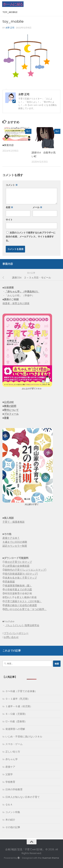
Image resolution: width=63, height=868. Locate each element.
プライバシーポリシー (16, 633)
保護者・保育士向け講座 (16, 303)
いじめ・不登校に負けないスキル (24, 737)
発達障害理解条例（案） (18, 586)
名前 (9, 207)
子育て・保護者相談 (13, 522)
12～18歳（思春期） (16, 721)
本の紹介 (10, 820)
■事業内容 (8, 145)
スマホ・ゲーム (14, 744)
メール (37, 207)
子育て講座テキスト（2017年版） (23, 601)
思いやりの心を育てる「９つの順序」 (26, 609)
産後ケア (10, 767)
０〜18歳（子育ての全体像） (21, 691)
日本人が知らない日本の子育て (23, 797)
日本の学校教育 (14, 789)
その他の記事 (13, 827)
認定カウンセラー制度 (15, 546)
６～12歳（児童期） (16, 714)
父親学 (9, 774)
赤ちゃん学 (12, 759)
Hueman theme (51, 858)
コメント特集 (13, 812)
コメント (12, 185)
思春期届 (10, 582)
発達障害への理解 (15, 729)
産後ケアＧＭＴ (11, 538)
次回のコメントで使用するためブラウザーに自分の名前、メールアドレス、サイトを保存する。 (31, 237)
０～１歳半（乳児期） (18, 699)
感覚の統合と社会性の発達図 (21, 605)
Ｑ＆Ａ (9, 805)
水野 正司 (10, 28)
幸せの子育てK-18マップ (18, 562)
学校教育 (10, 782)
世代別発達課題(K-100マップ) (21, 574)
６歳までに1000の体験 (15, 542)
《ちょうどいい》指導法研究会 (22, 625)
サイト (9, 220)
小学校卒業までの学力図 (18, 589)
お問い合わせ (11, 637)
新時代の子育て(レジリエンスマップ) (26, 570)
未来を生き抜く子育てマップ (21, 578)
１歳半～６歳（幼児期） (19, 706)
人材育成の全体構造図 (17, 566)
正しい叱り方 (13, 752)
